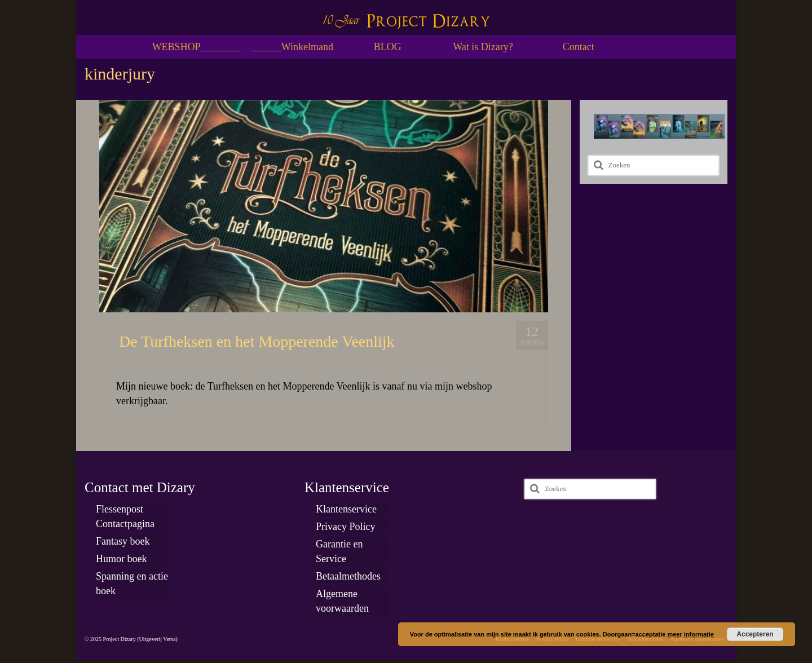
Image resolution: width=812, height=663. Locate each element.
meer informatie (690, 634)
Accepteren (755, 634)
